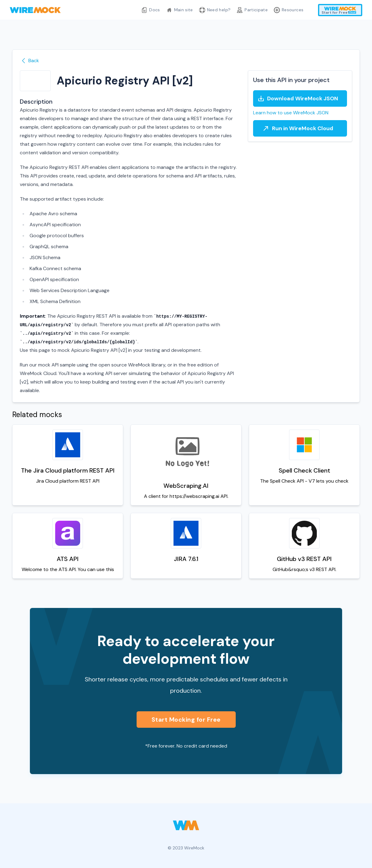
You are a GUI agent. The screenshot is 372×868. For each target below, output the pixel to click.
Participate (252, 10)
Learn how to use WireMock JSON (291, 113)
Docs (150, 10)
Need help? (215, 10)
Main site (180, 10)
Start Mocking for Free (186, 720)
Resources (289, 10)
